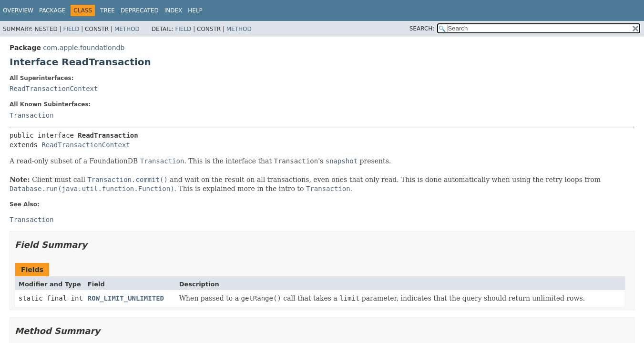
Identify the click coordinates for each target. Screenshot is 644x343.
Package (52, 10)
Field (71, 29)
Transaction (32, 115)
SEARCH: (422, 29)
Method (127, 29)
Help (195, 10)
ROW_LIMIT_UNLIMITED (126, 298)
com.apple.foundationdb (84, 48)
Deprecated (140, 10)
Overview (18, 10)
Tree (107, 10)
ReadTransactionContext (54, 89)
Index (174, 10)
